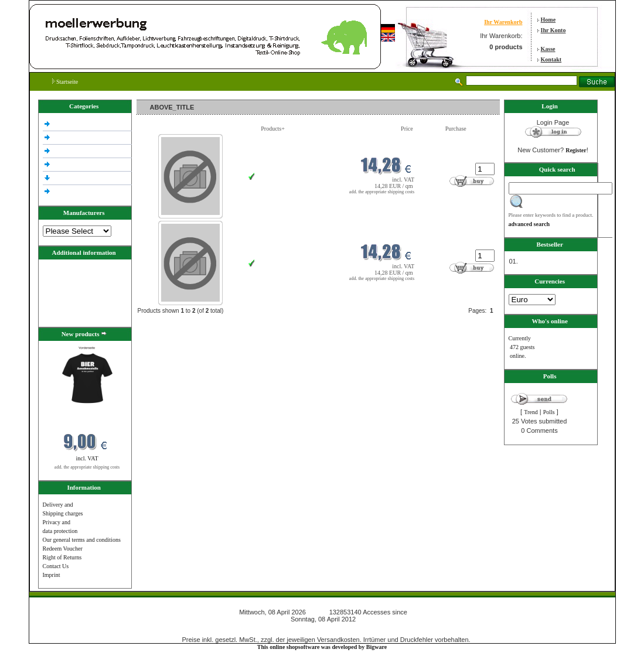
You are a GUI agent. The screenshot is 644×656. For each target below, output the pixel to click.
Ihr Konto (553, 30)
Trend (531, 412)
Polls (549, 412)
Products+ (273, 129)
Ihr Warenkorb (503, 22)
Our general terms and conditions (82, 540)
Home (548, 20)
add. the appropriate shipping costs (87, 467)
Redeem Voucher (63, 549)
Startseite (65, 82)
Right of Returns (62, 557)
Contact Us (56, 566)
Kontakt (551, 59)
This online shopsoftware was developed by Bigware (322, 647)
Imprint (52, 575)
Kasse (548, 49)
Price (407, 129)
